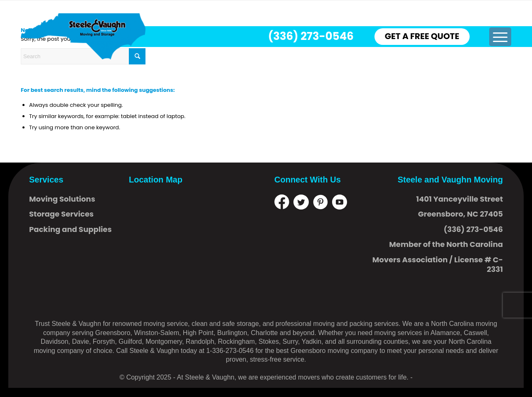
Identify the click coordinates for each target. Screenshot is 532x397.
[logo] (83, 36)
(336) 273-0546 (311, 36)
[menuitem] (500, 37)
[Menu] (500, 37)
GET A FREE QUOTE (422, 36)
